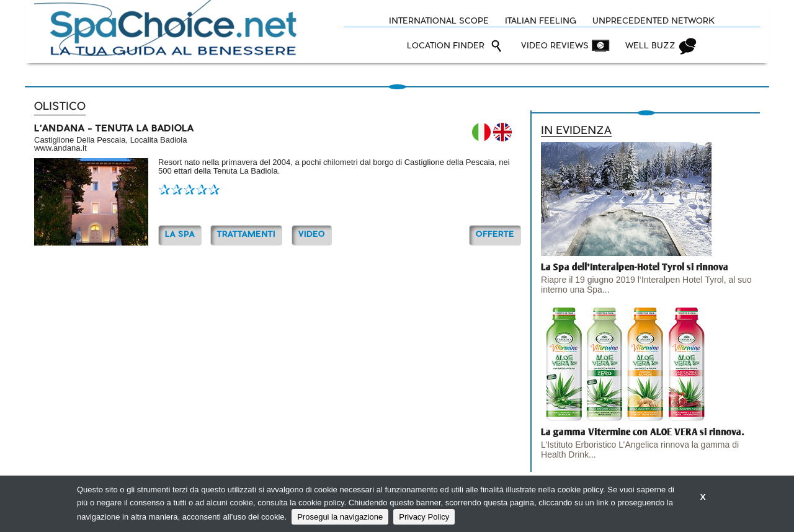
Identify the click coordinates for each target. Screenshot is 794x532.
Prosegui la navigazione (340, 517)
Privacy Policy (424, 517)
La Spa (180, 235)
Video (312, 235)
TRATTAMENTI (246, 235)
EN (502, 132)
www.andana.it (60, 148)
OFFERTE (495, 235)
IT (481, 132)
